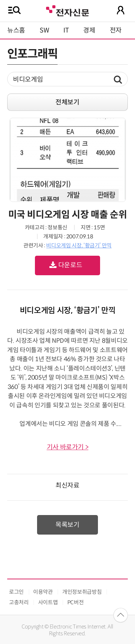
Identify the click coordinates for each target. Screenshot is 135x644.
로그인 (16, 592)
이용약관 (43, 592)
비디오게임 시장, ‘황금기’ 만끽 (79, 245)
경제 (89, 30)
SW (44, 30)
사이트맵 (48, 602)
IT (66, 30)
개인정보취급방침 (82, 592)
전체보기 (67, 102)
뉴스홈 (16, 30)
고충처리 (19, 602)
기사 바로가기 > (68, 447)
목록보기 (67, 525)
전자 (116, 30)
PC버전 (76, 602)
